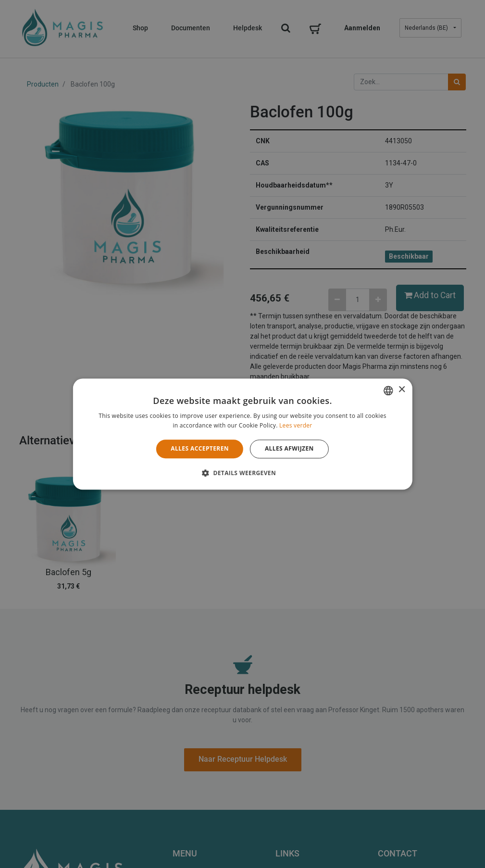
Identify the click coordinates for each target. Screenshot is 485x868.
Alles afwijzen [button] (289, 449)
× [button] (402, 390)
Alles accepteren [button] (200, 449)
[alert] (242, 434)
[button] (242, 473)
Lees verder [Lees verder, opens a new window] (296, 425)
